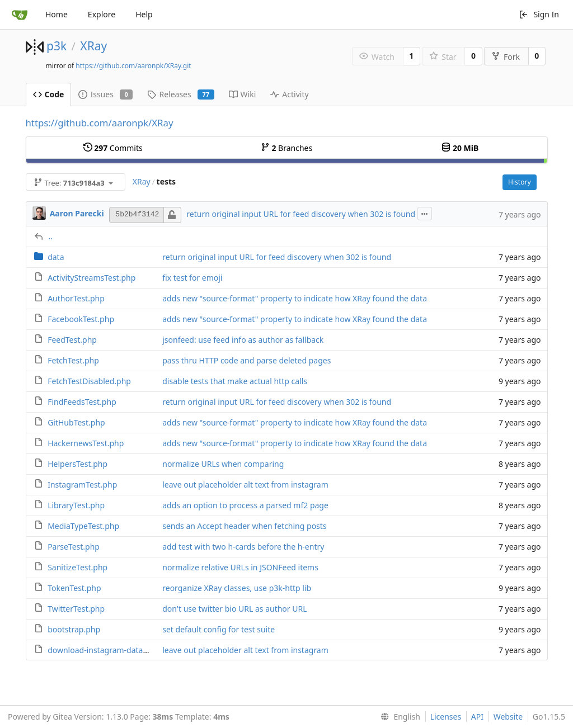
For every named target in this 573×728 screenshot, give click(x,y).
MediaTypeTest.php (83, 526)
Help (144, 14)
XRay (93, 46)
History (519, 182)
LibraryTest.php (76, 505)
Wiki (243, 94)
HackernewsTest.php (86, 443)
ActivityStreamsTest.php (91, 278)
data (56, 257)
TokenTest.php (74, 588)
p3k (57, 46)
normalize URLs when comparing (223, 464)
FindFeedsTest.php (82, 402)
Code (49, 94)
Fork (506, 57)
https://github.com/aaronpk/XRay (100, 123)
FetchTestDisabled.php (89, 381)
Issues (105, 94)
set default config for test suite (219, 629)
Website (508, 717)
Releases (180, 94)
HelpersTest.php (78, 464)
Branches (286, 148)
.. (51, 236)
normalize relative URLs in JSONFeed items (240, 567)
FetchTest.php (73, 360)
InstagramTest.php (82, 484)
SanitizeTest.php (78, 567)
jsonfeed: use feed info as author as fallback (243, 340)
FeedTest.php (72, 340)
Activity (289, 94)
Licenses (446, 717)
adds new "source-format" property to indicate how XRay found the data (295, 298)
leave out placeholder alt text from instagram (245, 484)
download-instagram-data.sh (100, 650)
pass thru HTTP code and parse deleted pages (246, 360)
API (477, 717)
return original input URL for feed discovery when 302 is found (301, 214)
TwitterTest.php (76, 609)
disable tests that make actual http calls (235, 381)
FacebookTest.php (81, 319)
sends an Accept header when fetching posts (244, 526)
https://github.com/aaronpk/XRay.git (133, 66)
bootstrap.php (74, 629)
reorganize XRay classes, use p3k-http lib (237, 588)
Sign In (539, 14)
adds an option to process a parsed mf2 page (245, 505)
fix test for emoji (192, 278)
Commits (113, 148)
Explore (102, 14)
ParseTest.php (74, 547)
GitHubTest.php (76, 422)
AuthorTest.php (76, 298)
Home (57, 14)
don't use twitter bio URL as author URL (234, 609)
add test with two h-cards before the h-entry (243, 547)
